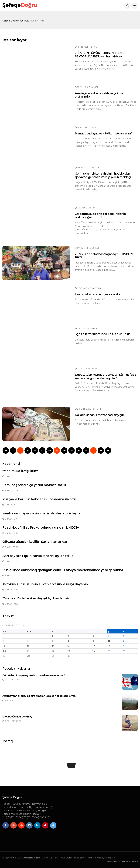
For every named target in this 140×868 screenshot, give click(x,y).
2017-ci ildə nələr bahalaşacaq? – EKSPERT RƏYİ (104, 256)
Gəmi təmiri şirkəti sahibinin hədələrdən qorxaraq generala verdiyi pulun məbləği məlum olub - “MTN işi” (103, 177)
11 (109, 641)
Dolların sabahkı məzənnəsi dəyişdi (99, 415)
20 (4, 651)
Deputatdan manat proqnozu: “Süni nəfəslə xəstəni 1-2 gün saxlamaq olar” (106, 376)
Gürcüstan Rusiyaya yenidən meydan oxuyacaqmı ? (34, 675)
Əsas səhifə (112, 861)
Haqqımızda (125, 861)
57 (72, 450)
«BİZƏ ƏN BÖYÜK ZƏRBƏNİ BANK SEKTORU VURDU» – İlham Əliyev (99, 55)
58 (79, 450)
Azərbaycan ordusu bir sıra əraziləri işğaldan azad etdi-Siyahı (39, 696)
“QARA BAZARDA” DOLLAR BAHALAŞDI (103, 334)
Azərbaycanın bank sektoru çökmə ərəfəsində (99, 95)
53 (42, 450)
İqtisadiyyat (26, 21)
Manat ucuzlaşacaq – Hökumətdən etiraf (103, 134)
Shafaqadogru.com (31, 858)
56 (64, 450)
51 (28, 450)
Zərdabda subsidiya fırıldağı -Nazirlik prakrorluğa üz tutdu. (100, 216)
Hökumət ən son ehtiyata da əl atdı (100, 294)
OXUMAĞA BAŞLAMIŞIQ (17, 717)
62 (101, 450)
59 (86, 450)
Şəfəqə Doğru (10, 21)
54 (50, 450)
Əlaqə (135, 861)
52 (35, 450)
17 (94, 646)
